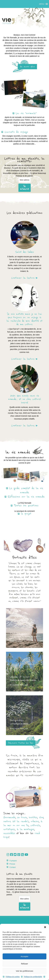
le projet (26, 514)
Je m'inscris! (25, 188)
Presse (12, 864)
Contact (13, 867)
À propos (13, 861)
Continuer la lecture (23, 278)
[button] (45, 927)
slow (41, 817)
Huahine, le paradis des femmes (23, 680)
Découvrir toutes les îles (21, 743)
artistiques (9, 829)
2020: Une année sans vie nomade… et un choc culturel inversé (25, 399)
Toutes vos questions (26, 506)
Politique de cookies (13, 977)
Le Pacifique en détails (19, 724)
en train (22, 817)
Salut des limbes (25, 252)
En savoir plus (27, 67)
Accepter (24, 956)
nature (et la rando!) (16, 821)
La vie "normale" (26, 113)
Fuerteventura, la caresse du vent (24, 637)
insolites (33, 817)
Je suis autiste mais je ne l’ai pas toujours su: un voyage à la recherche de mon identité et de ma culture (24, 319)
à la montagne (26, 829)
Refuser (24, 964)
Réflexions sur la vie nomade (26, 497)
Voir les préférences (24, 971)
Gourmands (9, 817)
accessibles (9, 833)
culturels (35, 825)
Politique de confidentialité (33, 977)
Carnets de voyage (16, 132)
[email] (25, 180)
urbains (35, 821)
